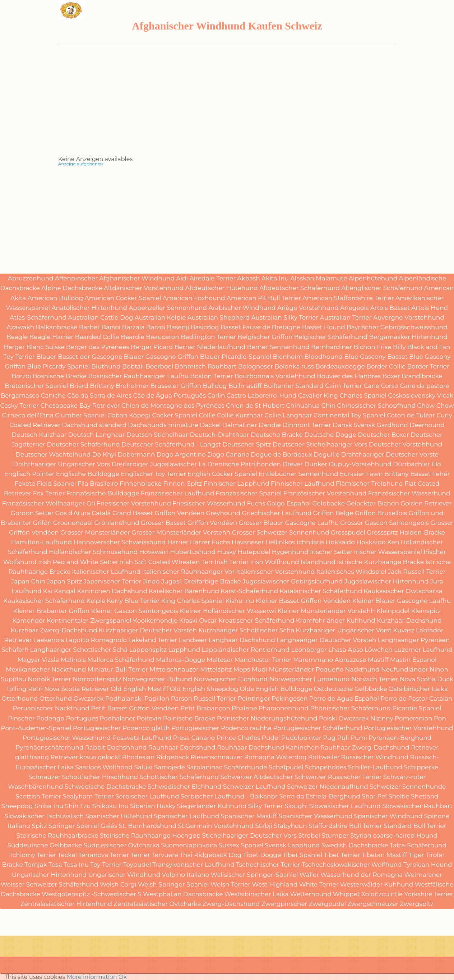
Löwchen (379, 650)
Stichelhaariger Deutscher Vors (249, 835)
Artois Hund (430, 308)
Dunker (316, 464)
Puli (343, 738)
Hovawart (154, 552)
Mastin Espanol (413, 660)
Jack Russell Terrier (417, 572)
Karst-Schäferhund (249, 591)
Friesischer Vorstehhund (134, 503)
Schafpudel (286, 767)
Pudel (271, 738)
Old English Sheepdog (204, 689)
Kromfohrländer (320, 620)
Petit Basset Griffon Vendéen (135, 708)
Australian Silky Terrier (285, 317)
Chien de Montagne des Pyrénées (173, 406)
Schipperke (421, 767)
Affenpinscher (76, 278)
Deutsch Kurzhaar (39, 435)
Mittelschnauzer (174, 669)
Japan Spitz (64, 581)
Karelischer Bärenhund (184, 591)
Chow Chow (435, 406)
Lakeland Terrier (153, 640)
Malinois (73, 660)
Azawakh (20, 327)
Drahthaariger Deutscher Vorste (390, 454)
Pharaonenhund (283, 708)
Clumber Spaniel (80, 415)
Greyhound (223, 513)
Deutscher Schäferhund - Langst (171, 444)
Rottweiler (324, 757)
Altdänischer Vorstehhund (144, 288)
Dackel (210, 425)
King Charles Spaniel (192, 601)
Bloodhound (323, 357)
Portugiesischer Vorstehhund (409, 728)
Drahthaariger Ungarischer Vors (61, 464)
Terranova (93, 855)
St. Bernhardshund (148, 826)
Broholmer (132, 386)
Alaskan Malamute (319, 278)
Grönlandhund (117, 523)
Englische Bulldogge (88, 474)
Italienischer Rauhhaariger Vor (189, 572)
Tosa (55, 865)
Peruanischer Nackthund (51, 708)
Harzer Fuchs (210, 542)
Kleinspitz (426, 611)
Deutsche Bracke (277, 435)
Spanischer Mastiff (249, 816)
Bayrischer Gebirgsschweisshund (397, 327)
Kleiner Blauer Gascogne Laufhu (401, 601)
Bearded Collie (97, 337)
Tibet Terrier (342, 855)
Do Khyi (104, 454)
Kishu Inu (240, 601)
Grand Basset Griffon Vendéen (159, 513)
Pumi (359, 738)
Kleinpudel (393, 611)
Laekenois (49, 640)
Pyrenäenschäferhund (49, 747)
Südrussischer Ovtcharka (122, 845)
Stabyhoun (290, 826)
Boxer (391, 376)
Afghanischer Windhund (137, 278)
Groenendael (73, 523)
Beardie (133, 337)
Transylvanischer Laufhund (194, 865)
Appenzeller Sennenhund (168, 308)
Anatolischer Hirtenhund (89, 308)
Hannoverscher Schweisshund (119, 542)
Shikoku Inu (110, 806)
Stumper (335, 835)
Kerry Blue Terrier (133, 601)
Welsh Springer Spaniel (173, 884)
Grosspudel (348, 532)
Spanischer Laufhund (186, 816)
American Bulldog (55, 298)
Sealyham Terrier (88, 796)
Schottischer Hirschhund (100, 777)
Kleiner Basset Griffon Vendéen (303, 601)
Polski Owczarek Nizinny (356, 718)
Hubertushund (193, 552)
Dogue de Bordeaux (281, 454)
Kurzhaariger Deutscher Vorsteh (148, 630)
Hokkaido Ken (378, 542)
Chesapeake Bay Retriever (80, 406)
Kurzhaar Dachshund (409, 620)
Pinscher (21, 718)
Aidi (182, 278)
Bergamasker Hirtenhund (408, 337)
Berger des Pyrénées (98, 347)
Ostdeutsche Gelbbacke (351, 689)
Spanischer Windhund (388, 816)
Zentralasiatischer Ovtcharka (157, 904)
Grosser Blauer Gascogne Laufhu (289, 523)
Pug (329, 738)
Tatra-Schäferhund (418, 845)
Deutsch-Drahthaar (219, 435)
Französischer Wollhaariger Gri (49, 503)
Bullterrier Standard (293, 386)
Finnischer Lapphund (237, 484)
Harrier (178, 542)
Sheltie (399, 796)
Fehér (441, 474)
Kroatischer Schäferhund (256, 620)
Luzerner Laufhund (423, 650)
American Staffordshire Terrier (348, 298)
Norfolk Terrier (49, 679)
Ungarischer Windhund (124, 875)
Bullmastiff (245, 386)
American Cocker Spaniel (123, 298)
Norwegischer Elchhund (231, 679)
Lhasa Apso (346, 650)
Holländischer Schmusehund (93, 552)
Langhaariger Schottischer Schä (79, 650)
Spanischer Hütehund (119, 816)
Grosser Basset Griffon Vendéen (189, 523)
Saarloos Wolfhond (104, 767)
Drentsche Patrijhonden (244, 464)
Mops (242, 669)
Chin (329, 406)
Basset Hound (324, 327)
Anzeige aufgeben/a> (81, 164)
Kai (48, 591)
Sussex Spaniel (241, 845)
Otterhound (20, 699)
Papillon (157, 699)
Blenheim (288, 357)
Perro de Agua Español (344, 699)
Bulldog (215, 386)
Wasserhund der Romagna (362, 875)
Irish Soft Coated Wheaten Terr (167, 562)
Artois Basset (390, 308)
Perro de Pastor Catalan (416, 699)
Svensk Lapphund (292, 845)
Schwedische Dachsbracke (105, 787)
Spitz (40, 826)
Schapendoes (326, 767)
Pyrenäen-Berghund (400, 738)
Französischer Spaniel (249, 493)
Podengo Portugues (67, 718)
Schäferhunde (246, 767)
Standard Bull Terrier (415, 826)
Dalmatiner (240, 425)
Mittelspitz (216, 669)
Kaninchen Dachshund (112, 591)
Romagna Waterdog (275, 757)
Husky (226, 552)
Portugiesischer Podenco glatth (121, 728)
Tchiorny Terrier (33, 855)
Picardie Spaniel (417, 708)
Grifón (42, 523)
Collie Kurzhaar (240, 415)
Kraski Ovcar (198, 620)
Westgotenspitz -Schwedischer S (92, 894)
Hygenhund (290, 552)
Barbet (89, 327)
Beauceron (163, 337)
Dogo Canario (228, 454)
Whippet (346, 894)
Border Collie (386, 366)
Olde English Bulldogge (276, 689)
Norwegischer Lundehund (310, 679)
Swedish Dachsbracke (355, 845)
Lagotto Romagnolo (96, 640)
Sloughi (296, 806)
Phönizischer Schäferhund (350, 708)
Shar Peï (374, 796)
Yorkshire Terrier (429, 894)
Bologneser (256, 366)
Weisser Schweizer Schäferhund (50, 884)
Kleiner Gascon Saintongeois (135, 611)
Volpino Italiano (185, 875)
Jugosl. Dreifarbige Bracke (201, 581)
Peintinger (254, 699)
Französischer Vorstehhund (325, 493)
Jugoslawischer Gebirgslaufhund (293, 581)
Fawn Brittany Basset (398, 474)
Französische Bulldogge (103, 493)
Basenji (178, 327)
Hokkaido (340, 542)
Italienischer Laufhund (106, 572)
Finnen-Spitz (182, 484)
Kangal (65, 591)
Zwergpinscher (284, 904)
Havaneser (248, 542)
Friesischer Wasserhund (209, 503)
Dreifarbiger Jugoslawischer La (158, 464)
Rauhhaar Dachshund (182, 747)
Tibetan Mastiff (384, 855)
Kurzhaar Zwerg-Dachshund (54, 630)
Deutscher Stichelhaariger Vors (320, 444)
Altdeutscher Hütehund (222, 288)
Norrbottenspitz (97, 679)
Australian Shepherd (219, 317)
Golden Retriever (426, 503)
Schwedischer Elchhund (185, 787)
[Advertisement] (227, 106)
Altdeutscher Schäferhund (300, 288)
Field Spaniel (56, 484)
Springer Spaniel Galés (83, 826)
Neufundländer (404, 669)
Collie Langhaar (288, 415)
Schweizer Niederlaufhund (328, 787)
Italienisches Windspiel (351, 572)
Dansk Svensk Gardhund (370, 425)
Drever (293, 464)
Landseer (193, 640)
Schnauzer (45, 777)
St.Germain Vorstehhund (216, 826)
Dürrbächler (411, 464)
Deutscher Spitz (247, 444)
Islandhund (318, 562)
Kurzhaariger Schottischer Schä (246, 630)
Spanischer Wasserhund (315, 816)
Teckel (67, 855)
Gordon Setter (32, 513)
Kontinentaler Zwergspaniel (89, 620)
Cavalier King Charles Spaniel (342, 395)
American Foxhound (194, 298)
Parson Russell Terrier (204, 699)
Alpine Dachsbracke (72, 288)
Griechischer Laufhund (277, 513)
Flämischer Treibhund (369, 484)
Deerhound (427, 425)
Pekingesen (289, 699)
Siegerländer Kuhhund (212, 806)
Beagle (17, 337)
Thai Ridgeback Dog (211, 855)
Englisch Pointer (29, 474)
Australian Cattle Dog (100, 317)
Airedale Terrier (212, 278)
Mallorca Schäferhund (121, 660)
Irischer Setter (331, 552)
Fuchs (256, 503)
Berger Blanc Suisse (34, 347)
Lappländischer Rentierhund (246, 650)
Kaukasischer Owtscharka (403, 591)
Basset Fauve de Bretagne (261, 327)
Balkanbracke (56, 327)
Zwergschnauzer (373, 904)
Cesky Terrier (19, 406)
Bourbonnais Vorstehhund (275, 376)
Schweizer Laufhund (254, 787)
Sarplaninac (204, 767)
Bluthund (106, 366)
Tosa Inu (76, 865)
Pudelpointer (301, 738)
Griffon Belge (333, 513)
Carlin (216, 395)
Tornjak (36, 865)
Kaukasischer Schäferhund (44, 601)
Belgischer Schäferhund (331, 337)
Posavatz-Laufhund (142, 738)
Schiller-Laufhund (375, 767)
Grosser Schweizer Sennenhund (281, 532)
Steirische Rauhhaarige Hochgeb (150, 835)
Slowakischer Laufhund (345, 806)
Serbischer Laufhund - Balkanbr (229, 796)
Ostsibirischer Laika (418, 689)
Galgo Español (289, 503)
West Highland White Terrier (295, 884)
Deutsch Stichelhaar (157, 435)
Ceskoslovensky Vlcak (421, 395)
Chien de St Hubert (255, 406)
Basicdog (205, 327)
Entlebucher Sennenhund (298, 474)
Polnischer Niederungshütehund (267, 718)
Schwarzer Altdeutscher (256, 777)
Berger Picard (152, 347)
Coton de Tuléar (411, 415)
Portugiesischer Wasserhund (67, 738)
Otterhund (56, 699)
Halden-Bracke (422, 532)
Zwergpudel (327, 904)
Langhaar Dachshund (242, 640)
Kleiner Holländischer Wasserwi (228, 611)
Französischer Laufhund (177, 493)
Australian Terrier (346, 317)
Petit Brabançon (205, 708)
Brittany (102, 386)
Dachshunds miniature (163, 425)
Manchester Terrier (263, 660)
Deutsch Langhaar (97, 435)
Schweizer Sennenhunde (408, 787)
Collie (207, 415)
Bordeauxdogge (340, 366)
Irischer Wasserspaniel (388, 552)
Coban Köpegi (129, 415)
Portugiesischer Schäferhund (318, 728)
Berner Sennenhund (278, 347)
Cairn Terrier (344, 386)
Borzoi (22, 376)
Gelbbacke (328, 503)
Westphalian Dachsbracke (183, 894)
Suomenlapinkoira (189, 845)
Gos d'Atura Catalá (83, 513)
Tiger (416, 855)
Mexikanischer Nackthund (46, 669)
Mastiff (378, 660)
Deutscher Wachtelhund (53, 454)
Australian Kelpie (160, 317)
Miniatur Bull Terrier (117, 669)
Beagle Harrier (52, 337)
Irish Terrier (232, 562)
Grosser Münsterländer (95, 532)
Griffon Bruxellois (381, 513)
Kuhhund (361, 620)
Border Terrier (428, 366)
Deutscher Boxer (383, 435)
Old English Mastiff (139, 689)
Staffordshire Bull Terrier (345, 826)
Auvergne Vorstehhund (409, 317)
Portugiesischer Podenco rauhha (221, 728)
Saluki (143, 767)
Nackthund (362, 669)
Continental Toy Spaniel (349, 415)
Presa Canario (194, 738)
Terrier (119, 855)
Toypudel (137, 865)
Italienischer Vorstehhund (276, 572)
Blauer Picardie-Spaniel (235, 357)
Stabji (264, 826)
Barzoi (156, 327)
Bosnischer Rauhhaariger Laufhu (138, 376)
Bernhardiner (332, 347)
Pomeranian (414, 718)
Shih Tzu (78, 806)
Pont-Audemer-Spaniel (36, 728)
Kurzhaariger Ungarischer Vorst (344, 630)
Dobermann (136, 454)
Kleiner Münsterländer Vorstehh (326, 611)
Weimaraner (423, 875)
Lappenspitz (148, 650)
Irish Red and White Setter (78, 562)
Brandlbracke (422, 376)
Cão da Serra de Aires (99, 395)
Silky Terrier (266, 806)
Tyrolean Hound (428, 865)
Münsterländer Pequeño (306, 669)
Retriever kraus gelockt (85, 757)
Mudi (260, 669)
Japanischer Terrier (113, 581)
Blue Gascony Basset (376, 357)
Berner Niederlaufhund (210, 347)
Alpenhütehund (373, 278)
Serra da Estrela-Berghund (320, 796)
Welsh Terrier (230, 884)
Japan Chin (28, 581)
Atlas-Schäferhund (38, 317)
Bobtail (133, 366)
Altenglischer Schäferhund (382, 288)
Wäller (309, 875)
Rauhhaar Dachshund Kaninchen (268, 747)
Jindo (151, 581)
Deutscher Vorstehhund (406, 444)
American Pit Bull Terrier (264, 298)
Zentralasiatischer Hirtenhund (66, 904)
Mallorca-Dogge (180, 660)
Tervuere (165, 855)
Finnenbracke (141, 484)
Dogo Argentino (181, 454)
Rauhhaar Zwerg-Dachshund (365, 747)
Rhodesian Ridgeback (156, 757)
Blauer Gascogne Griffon (161, 357)
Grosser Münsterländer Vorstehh (181, 532)
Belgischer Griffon (265, 337)
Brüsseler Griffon (176, 386)
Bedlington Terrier (208, 337)
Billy (399, 347)
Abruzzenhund (31, 278)
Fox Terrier (49, 493)
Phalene (244, 708)
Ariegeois (354, 308)
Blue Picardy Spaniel (58, 366)
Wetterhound (311, 894)
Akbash (249, 278)
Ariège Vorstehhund (308, 308)
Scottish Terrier (38, 796)
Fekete (25, 484)
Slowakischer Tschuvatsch (44, 816)
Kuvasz (404, 630)
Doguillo (326, 454)
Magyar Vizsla (38, 660)
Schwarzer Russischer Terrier (338, 777)
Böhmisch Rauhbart (206, 366)
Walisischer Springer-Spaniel (254, 875)
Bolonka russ (294, 366)
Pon (440, 718)
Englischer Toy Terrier (154, 474)
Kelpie (96, 601)
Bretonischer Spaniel (36, 386)
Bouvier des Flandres (349, 376)
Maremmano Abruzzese (330, 660)
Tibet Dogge (262, 855)
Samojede (170, 767)
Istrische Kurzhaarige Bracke (380, 562)
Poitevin (149, 718)
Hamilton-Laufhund (41, 542)
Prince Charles (238, 738)
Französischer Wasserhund (409, 493)
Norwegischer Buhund (157, 679)
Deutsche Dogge (330, 435)
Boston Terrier (211, 376)
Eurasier (352, 474)
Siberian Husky (153, 806)
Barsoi (111, 327)
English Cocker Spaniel (222, 474)
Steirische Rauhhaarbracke (57, 835)
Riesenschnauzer (217, 757)
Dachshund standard (94, 425)
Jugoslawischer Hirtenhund (386, 581)
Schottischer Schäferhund (179, 777)
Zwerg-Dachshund (231, 904)
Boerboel (159, 366)
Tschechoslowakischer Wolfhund (352, 865)
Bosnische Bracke (60, 376)
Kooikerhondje (155, 620)
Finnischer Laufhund (303, 484)
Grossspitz (382, 532)
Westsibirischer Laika (257, 894)
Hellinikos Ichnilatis (295, 542)
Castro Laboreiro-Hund (262, 395)
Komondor (29, 620)
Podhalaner (117, 718)
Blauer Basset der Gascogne (79, 357)
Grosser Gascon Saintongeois (384, 523)
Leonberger (309, 650)
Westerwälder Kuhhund (377, 884)
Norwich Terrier (375, 679)
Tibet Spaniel (302, 855)
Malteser (220, 660)
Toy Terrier (106, 865)
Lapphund (184, 650)
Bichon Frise (372, 347)
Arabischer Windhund (242, 308)
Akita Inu (275, 278)
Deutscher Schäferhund (83, 444)
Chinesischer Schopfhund (376, 406)
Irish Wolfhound (275, 562)
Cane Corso (381, 386)
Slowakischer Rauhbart (417, 806)
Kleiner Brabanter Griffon (52, 611)
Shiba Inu (49, 806)
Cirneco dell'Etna (28, 415)
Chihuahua (303, 406)
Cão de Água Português (169, 395)
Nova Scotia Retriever (77, 689)
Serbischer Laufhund (147, 796)
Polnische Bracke (189, 718)
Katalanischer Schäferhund (321, 591)
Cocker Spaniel (175, 415)
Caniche (53, 395)
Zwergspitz (417, 904)
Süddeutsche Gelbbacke (45, 845)
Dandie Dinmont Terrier (295, 425)
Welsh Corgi (118, 884)
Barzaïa (133, 327)
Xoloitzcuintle (382, 894)
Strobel (309, 835)
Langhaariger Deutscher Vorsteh (326, 640)
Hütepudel (254, 552)
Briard (79, 386)
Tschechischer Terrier (268, 865)
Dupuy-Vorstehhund (360, 464)
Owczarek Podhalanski (108, 699)
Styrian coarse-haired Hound (394, 835)
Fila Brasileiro (98, 484)
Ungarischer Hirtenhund (49, 875)
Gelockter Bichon (373, 503)
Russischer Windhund (375, 757)
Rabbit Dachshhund (116, 747)
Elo (436, 464)
